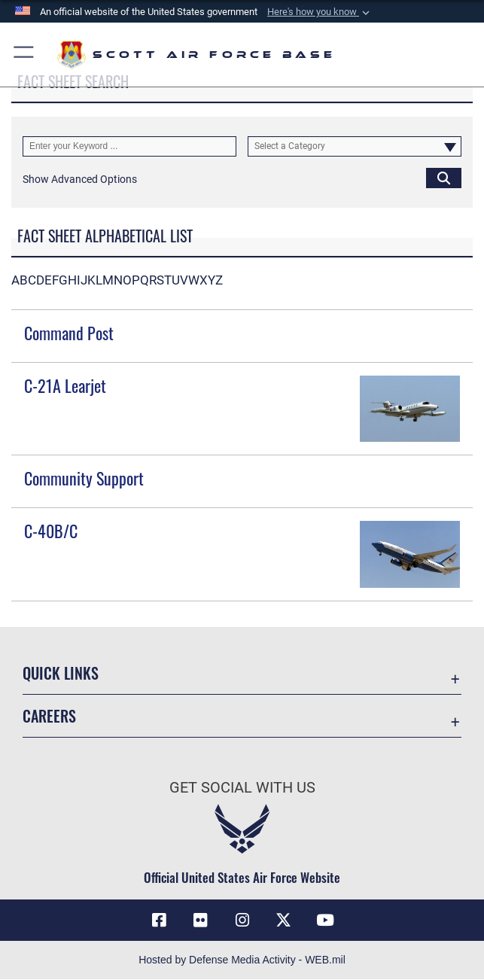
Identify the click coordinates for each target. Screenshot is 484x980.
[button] (320, 12)
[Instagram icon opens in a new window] (242, 921)
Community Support (84, 478)
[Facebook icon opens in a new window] (159, 921)
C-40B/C (51, 531)
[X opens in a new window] (284, 921)
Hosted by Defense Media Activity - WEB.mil (242, 960)
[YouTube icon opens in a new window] (325, 921)
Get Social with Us (242, 787)
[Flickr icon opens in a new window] (200, 921)
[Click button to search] (444, 178)
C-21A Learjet (65, 385)
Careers (49, 716)
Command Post (69, 333)
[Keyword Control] (129, 146)
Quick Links (61, 673)
